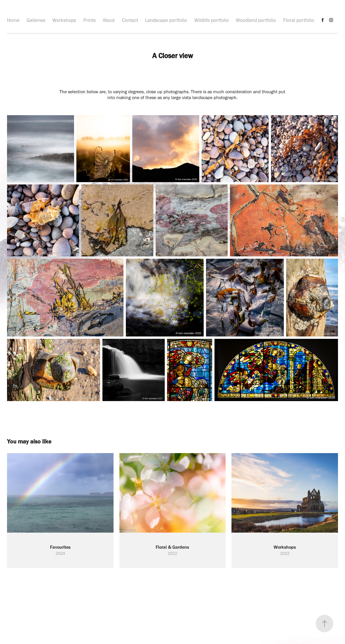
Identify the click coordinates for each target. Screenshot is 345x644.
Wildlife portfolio (212, 20)
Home (13, 20)
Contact (130, 20)
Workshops (64, 20)
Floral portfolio (299, 20)
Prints (90, 20)
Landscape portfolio (166, 20)
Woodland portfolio (256, 20)
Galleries (36, 20)
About (109, 20)
